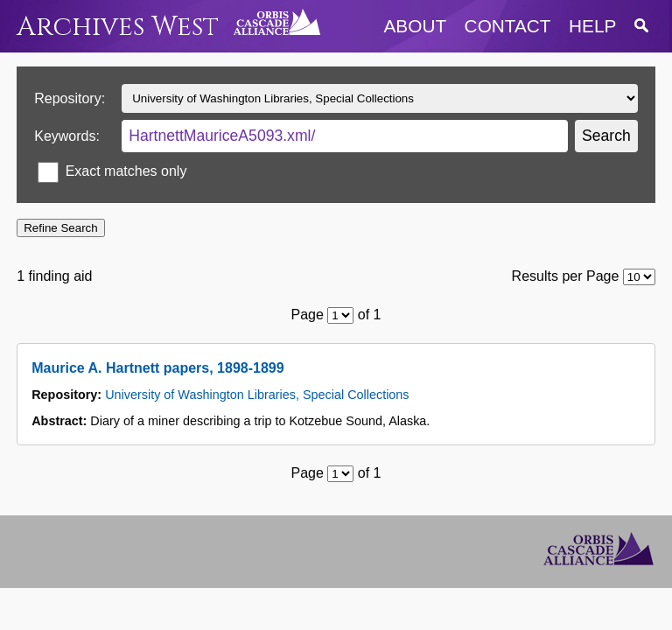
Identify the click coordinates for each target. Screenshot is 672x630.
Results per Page (566, 276)
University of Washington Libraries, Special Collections (257, 395)
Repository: (70, 98)
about (416, 26)
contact (508, 26)
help (592, 26)
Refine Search (60, 228)
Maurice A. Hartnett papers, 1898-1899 (157, 368)
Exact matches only (126, 171)
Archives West (118, 27)
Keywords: (67, 136)
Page (308, 315)
